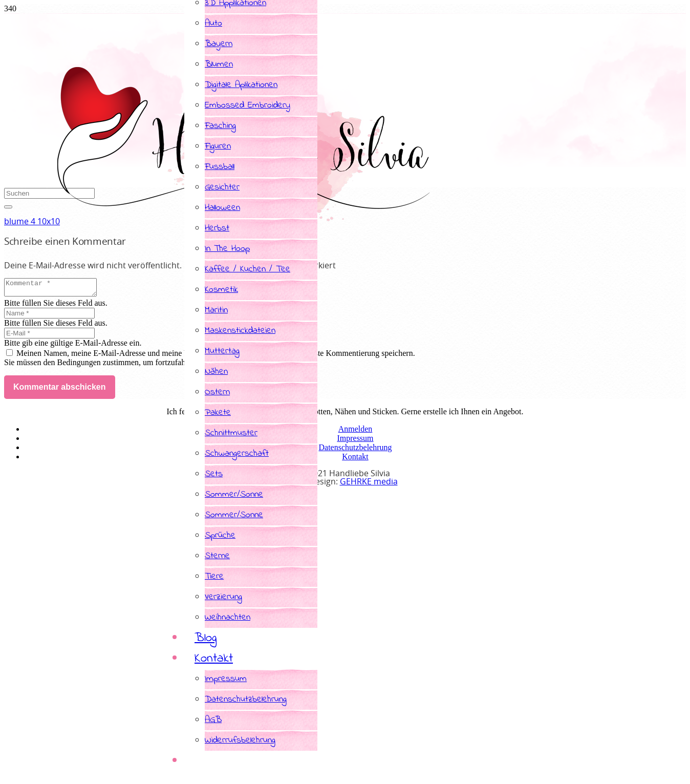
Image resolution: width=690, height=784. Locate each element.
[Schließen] (8, 207)
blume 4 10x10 (32, 222)
